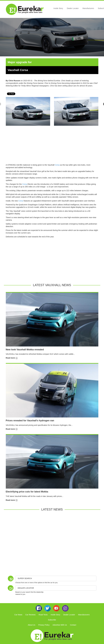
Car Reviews (30, 615)
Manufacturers (88, 8)
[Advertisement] (52, 146)
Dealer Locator (73, 8)
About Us (32, 625)
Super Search (25, 578)
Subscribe (52, 620)
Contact (73, 625)
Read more (12, 358)
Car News (18, 615)
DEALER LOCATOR (26, 588)
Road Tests (43, 615)
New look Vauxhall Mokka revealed (25, 350)
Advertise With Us (60, 625)
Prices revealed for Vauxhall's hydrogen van (30, 421)
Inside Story (58, 8)
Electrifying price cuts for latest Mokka (27, 492)
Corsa (57, 165)
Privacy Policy (44, 625)
